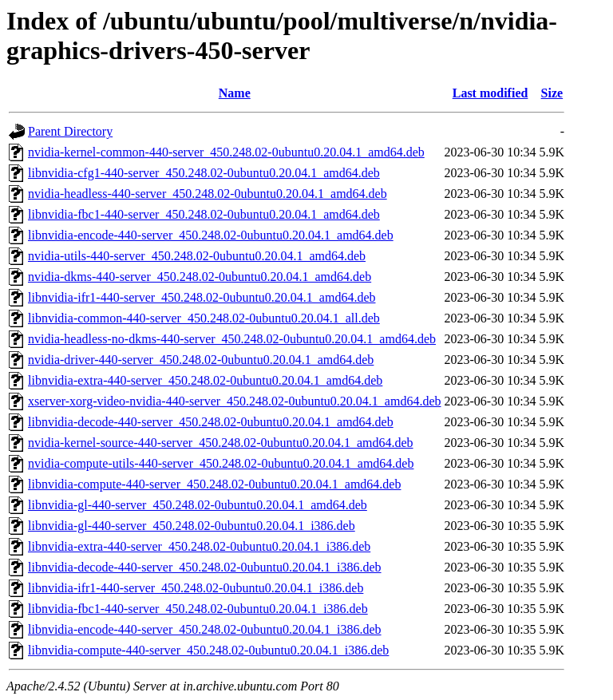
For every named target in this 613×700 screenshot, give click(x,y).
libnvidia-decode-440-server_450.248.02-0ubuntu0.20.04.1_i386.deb (205, 567)
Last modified (490, 93)
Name (235, 93)
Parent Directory (70, 131)
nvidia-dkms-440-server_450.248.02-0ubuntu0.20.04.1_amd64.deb (200, 277)
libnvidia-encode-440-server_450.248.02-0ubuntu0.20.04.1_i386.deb (205, 629)
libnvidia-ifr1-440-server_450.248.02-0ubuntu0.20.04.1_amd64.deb (202, 297)
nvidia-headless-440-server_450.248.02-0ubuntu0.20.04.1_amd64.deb (208, 194)
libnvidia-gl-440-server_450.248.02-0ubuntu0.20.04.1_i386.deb (192, 526)
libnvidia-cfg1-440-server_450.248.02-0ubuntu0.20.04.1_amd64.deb (204, 173)
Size (552, 93)
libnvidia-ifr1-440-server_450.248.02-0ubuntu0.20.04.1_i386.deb (196, 588)
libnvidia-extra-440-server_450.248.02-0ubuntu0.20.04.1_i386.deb (199, 546)
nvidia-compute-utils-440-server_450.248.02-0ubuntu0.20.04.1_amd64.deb (221, 463)
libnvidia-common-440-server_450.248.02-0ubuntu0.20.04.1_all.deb (204, 318)
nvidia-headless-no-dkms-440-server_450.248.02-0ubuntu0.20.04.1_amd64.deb (232, 339)
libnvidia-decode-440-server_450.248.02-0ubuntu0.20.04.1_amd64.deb (211, 422)
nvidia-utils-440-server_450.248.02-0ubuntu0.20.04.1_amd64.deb (197, 256)
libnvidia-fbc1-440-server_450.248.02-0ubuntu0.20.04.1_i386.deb (198, 609)
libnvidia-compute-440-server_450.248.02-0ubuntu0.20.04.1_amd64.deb (214, 484)
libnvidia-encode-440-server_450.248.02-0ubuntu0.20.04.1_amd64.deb (211, 235)
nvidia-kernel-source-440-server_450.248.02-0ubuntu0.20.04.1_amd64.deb (221, 443)
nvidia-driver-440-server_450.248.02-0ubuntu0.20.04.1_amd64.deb (201, 360)
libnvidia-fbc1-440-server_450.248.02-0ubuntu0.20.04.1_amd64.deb (204, 214)
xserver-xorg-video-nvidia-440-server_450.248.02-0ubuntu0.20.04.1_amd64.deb (235, 401)
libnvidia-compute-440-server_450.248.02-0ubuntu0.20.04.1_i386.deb (208, 650)
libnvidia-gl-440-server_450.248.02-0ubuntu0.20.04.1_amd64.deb (198, 505)
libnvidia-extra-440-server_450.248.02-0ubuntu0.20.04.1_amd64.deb (205, 380)
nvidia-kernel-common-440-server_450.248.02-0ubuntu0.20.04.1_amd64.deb (226, 152)
